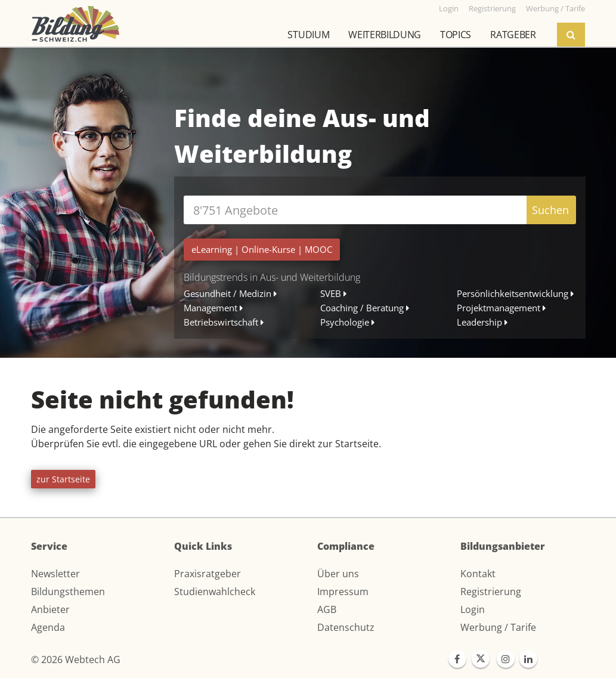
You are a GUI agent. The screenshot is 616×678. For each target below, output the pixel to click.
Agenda (48, 627)
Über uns (338, 574)
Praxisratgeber (208, 574)
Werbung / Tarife (498, 627)
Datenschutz (346, 627)
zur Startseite (63, 479)
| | (262, 249)
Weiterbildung (385, 35)
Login (473, 609)
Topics (456, 35)
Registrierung (491, 592)
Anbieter (50, 609)
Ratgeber (513, 35)
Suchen (550, 210)
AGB (327, 609)
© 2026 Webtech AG (76, 660)
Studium (308, 35)
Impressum (343, 592)
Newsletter (55, 574)
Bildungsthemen (68, 592)
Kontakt (478, 574)
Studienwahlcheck (215, 592)
